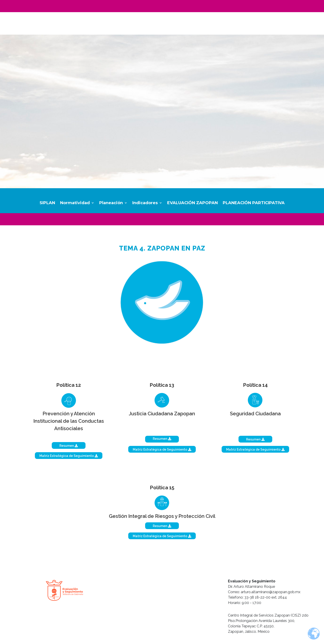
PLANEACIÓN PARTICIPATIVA (254, 203)
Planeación (111, 203)
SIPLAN (47, 203)
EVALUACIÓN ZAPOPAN (192, 203)
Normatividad (75, 203)
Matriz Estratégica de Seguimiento (67, 456)
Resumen (67, 446)
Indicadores (145, 203)
